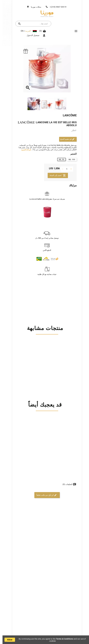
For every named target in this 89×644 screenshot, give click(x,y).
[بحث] (33, 24)
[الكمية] (64, 169)
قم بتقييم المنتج (65, 139)
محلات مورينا (34, 7)
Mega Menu (73, 31)
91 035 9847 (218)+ (56, 7)
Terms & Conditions (62, 639)
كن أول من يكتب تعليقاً (44, 495)
